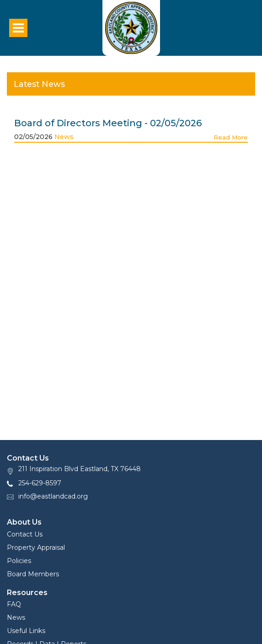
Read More (231, 137)
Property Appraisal (36, 547)
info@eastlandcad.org (53, 496)
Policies (19, 561)
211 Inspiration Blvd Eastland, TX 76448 (80, 469)
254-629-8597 (40, 483)
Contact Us (25, 534)
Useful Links (26, 631)
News (64, 137)
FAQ (14, 604)
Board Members (33, 574)
